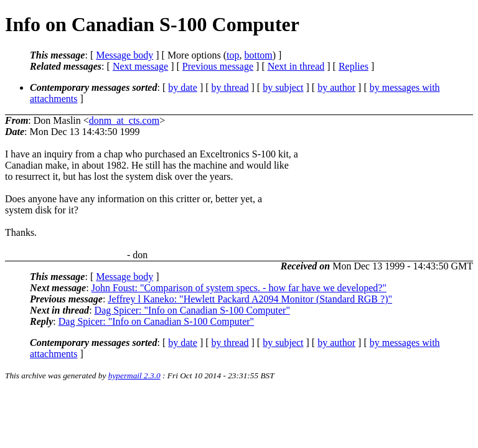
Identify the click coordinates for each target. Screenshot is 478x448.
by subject (283, 87)
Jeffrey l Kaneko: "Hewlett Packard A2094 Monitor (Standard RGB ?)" (250, 299)
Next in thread (296, 66)
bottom (258, 55)
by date (183, 87)
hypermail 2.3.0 (134, 376)
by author (336, 87)
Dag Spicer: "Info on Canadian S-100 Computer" (192, 310)
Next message (140, 66)
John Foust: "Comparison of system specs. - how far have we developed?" (239, 288)
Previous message (218, 66)
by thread (230, 87)
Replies (354, 66)
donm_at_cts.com (124, 120)
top (233, 55)
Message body (124, 55)
